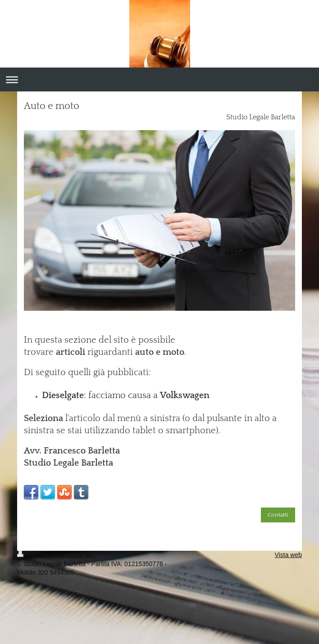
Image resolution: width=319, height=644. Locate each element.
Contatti (278, 515)
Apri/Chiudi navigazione (159, 79)
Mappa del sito (75, 555)
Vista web (288, 555)
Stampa (34, 555)
